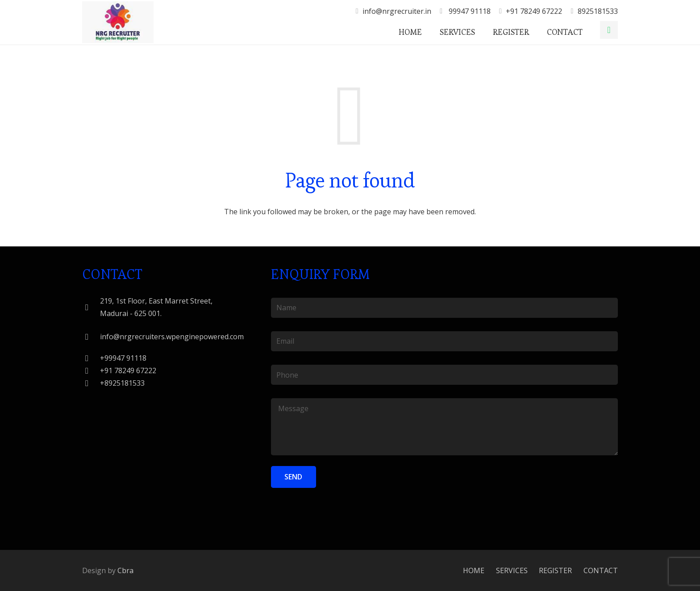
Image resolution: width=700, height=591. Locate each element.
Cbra (125, 570)
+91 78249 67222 (534, 11)
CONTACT (601, 570)
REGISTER (555, 570)
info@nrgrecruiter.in (397, 11)
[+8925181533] (91, 383)
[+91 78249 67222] (91, 371)
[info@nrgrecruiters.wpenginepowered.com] (91, 337)
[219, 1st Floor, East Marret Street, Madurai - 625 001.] (91, 307)
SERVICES (512, 570)
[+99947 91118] (91, 358)
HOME (474, 570)
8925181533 (598, 11)
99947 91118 (469, 11)
